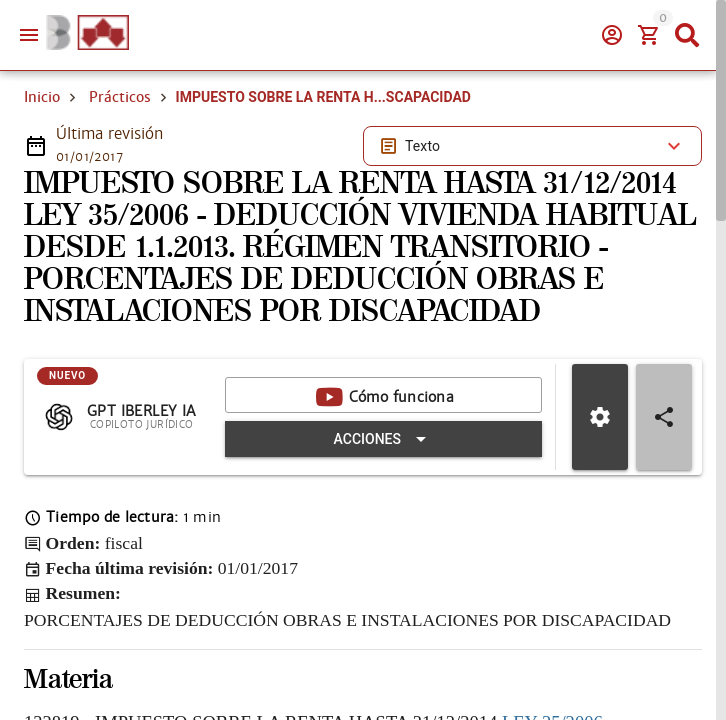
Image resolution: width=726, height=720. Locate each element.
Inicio (42, 97)
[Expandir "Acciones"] (383, 439)
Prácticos (120, 97)
